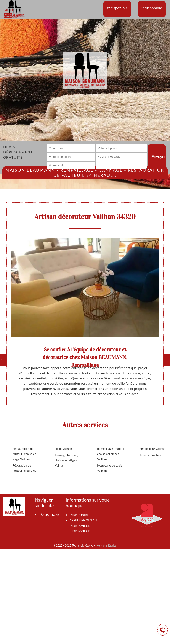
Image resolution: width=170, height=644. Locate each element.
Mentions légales (106, 545)
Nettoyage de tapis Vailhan (110, 468)
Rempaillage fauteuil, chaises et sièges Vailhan (111, 454)
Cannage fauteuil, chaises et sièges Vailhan (67, 460)
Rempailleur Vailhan (152, 449)
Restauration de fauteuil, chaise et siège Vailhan (24, 454)
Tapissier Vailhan (150, 455)
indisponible (80, 526)
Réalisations (49, 515)
